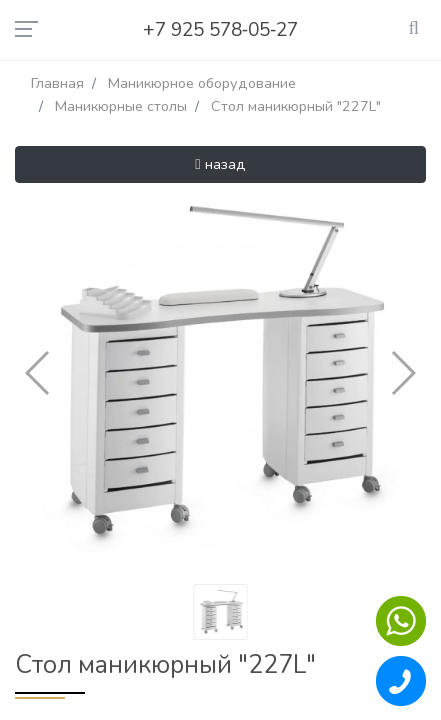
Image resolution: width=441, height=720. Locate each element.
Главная (57, 83)
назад (220, 164)
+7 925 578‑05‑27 (221, 30)
